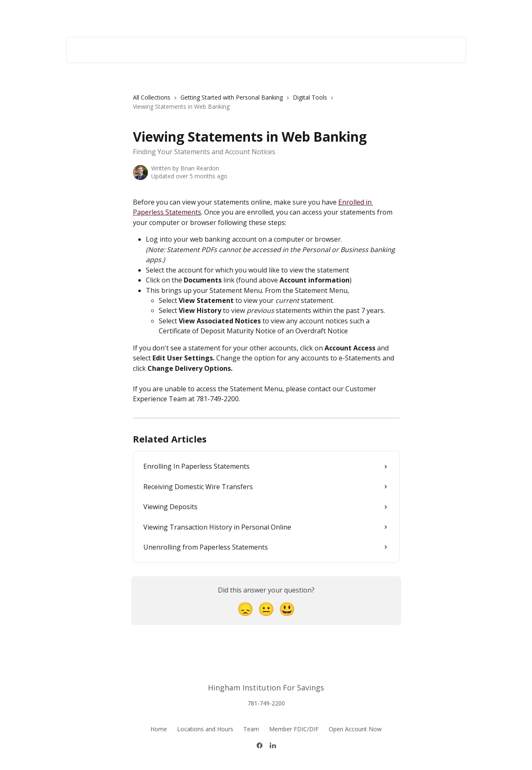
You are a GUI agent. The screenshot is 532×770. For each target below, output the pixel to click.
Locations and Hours (205, 729)
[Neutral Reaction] (266, 609)
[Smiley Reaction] (287, 609)
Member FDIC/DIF (294, 729)
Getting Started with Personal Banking (232, 97)
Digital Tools (310, 97)
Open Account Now (355, 729)
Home (159, 729)
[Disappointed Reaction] (245, 609)
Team (251, 729)
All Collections (152, 97)
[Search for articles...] (266, 50)
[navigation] (266, 106)
